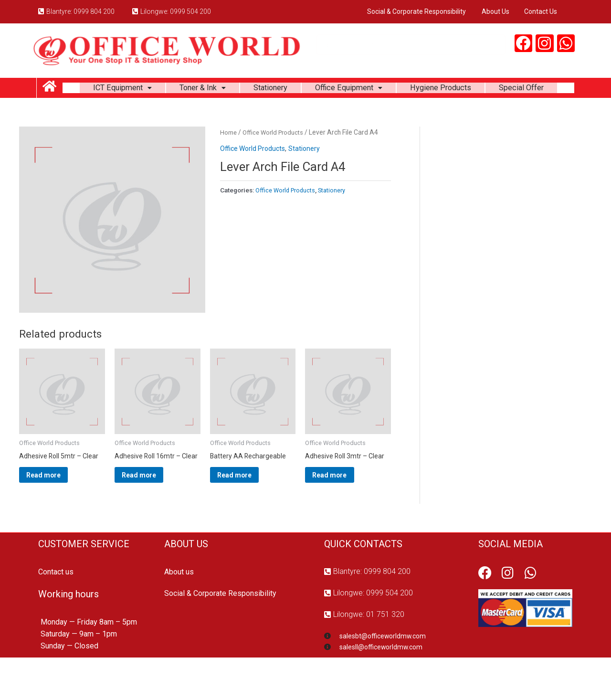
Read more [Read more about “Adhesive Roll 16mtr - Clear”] (152, 513)
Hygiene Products (489, 90)
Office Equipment (390, 90)
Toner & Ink (232, 90)
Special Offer (318, 113)
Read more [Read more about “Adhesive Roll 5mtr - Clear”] (57, 506)
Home (229, 160)
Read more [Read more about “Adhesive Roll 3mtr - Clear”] (342, 506)
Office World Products (275, 160)
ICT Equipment (146, 90)
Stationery (305, 90)
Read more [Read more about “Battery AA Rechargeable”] (248, 506)
